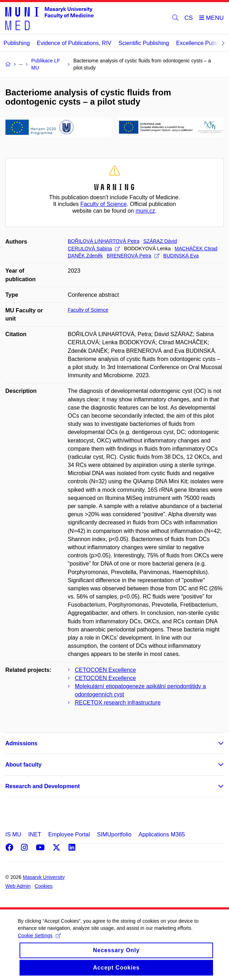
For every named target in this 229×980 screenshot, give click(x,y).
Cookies (43, 886)
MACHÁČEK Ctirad (196, 249)
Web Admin (18, 886)
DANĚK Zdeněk (85, 256)
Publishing (17, 43)
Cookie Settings (39, 940)
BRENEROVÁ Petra (133, 256)
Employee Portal (69, 834)
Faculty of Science (103, 204)
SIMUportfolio (114, 834)
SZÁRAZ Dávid (160, 241)
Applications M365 (162, 834)
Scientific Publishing (144, 43)
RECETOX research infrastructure (118, 703)
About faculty (23, 765)
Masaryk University (44, 877)
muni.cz (145, 211)
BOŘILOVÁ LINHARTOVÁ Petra (104, 241)
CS (189, 18)
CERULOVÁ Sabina (94, 249)
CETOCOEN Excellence (105, 670)
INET (34, 834)
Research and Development (43, 786)
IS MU (13, 834)
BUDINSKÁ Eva (181, 256)
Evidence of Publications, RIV (74, 43)
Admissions (21, 743)
